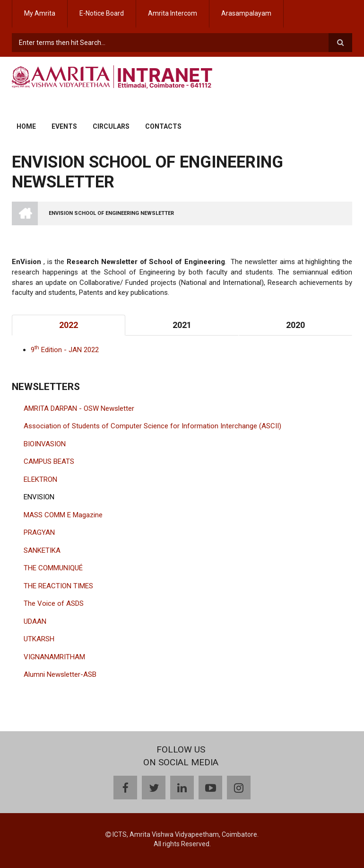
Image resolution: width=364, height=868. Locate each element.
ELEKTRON (40, 479)
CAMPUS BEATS (49, 461)
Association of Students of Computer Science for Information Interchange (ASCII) (152, 426)
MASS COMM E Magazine (63, 515)
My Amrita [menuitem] (40, 13)
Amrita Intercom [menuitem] (173, 13)
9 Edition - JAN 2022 (65, 350)
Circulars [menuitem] (111, 126)
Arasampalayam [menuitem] (246, 13)
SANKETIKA (42, 550)
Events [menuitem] (64, 126)
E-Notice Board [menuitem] (102, 13)
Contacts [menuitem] (163, 126)
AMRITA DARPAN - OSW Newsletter (79, 408)
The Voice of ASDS (54, 603)
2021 (182, 325)
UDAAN (35, 621)
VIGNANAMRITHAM (54, 657)
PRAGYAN (39, 532)
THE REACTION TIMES (58, 586)
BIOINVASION (45, 444)
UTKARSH (39, 639)
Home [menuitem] (26, 126)
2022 (69, 325)
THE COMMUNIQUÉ (53, 568)
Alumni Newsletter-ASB (60, 674)
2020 (295, 325)
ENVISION (39, 497)
